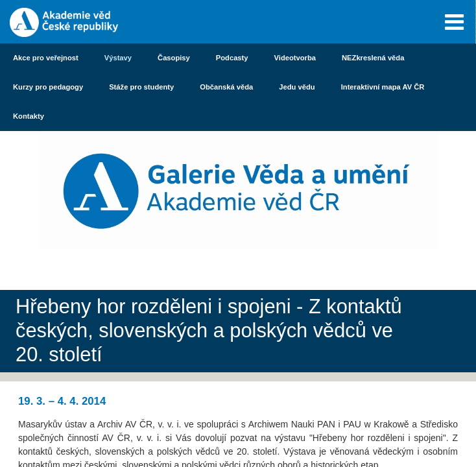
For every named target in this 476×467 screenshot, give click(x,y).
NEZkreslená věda (373, 58)
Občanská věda (226, 87)
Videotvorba (295, 58)
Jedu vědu (297, 87)
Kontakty (29, 116)
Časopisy (174, 58)
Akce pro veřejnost (46, 58)
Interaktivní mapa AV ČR (383, 87)
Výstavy (118, 58)
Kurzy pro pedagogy (48, 87)
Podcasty (232, 58)
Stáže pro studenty (141, 87)
